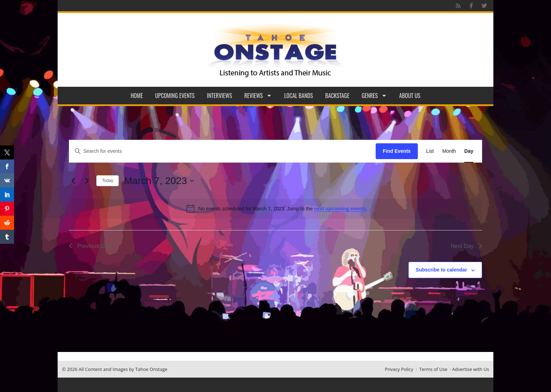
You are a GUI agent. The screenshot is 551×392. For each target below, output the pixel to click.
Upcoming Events (175, 96)
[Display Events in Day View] (469, 151)
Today (108, 181)
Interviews (220, 96)
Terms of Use (433, 369)
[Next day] (87, 181)
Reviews (258, 96)
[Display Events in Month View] (449, 151)
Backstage (338, 96)
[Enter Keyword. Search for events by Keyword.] (222, 151)
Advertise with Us (471, 369)
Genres (374, 96)
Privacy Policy (399, 369)
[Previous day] (73, 181)
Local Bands (299, 96)
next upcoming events (340, 209)
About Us (410, 96)
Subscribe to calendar (441, 270)
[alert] (277, 209)
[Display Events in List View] (430, 151)
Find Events (397, 151)
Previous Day (90, 246)
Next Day (466, 246)
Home (137, 96)
